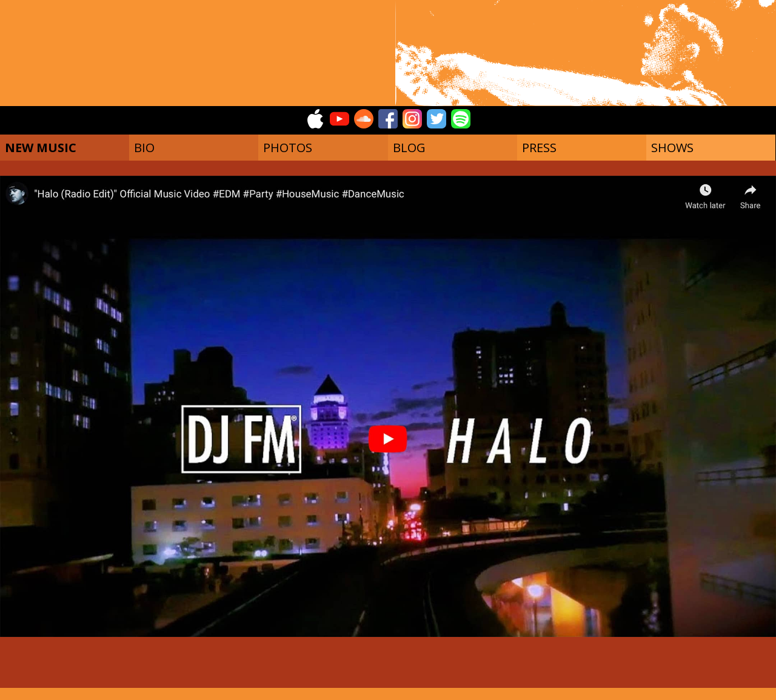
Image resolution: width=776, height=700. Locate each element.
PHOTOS (288, 148)
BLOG (409, 148)
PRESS (539, 148)
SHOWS (672, 148)
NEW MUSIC (41, 148)
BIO (144, 148)
